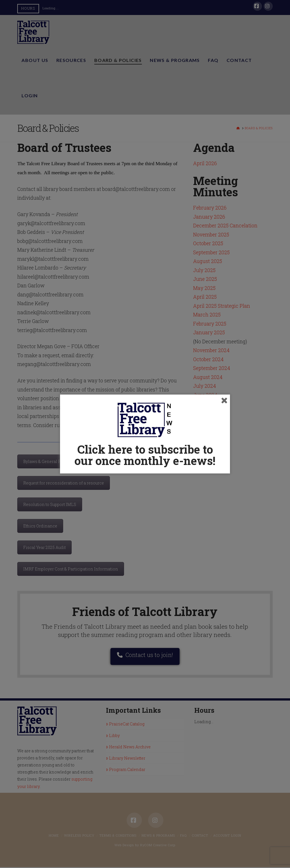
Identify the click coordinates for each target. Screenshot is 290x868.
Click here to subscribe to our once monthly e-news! (145, 455)
